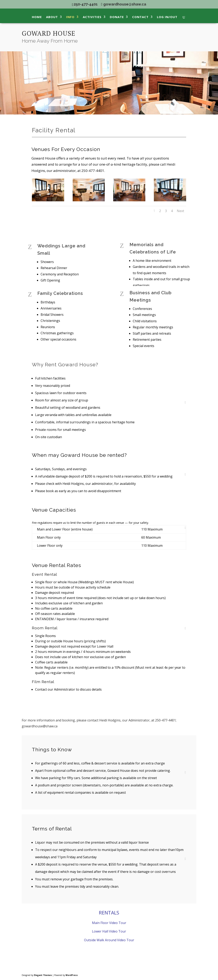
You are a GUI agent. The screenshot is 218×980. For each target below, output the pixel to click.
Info (70, 17)
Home (37, 17)
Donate (117, 17)
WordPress (72, 975)
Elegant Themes (43, 975)
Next (180, 211)
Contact (140, 17)
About (52, 17)
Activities (92, 17)
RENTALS (109, 913)
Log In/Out (167, 17)
